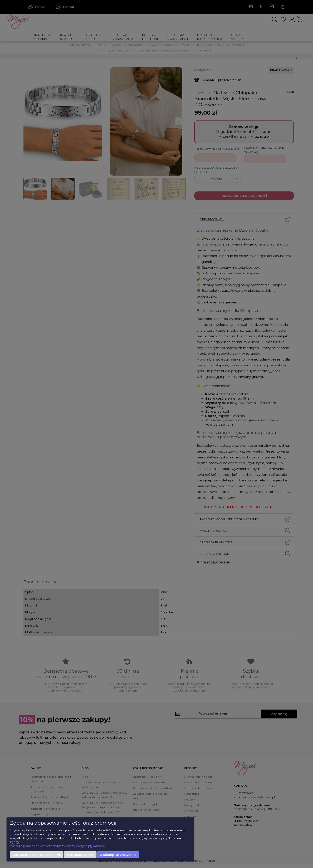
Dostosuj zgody (80, 855)
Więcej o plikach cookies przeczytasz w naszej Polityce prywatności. (58, 846)
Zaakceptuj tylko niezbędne (37, 855)
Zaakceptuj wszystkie (118, 855)
